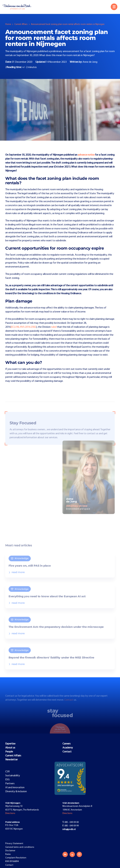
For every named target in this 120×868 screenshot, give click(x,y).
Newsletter (11, 760)
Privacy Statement (14, 844)
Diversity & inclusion (16, 792)
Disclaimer (10, 851)
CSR (7, 772)
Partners (10, 784)
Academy (68, 748)
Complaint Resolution (16, 858)
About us (10, 748)
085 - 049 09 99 (71, 826)
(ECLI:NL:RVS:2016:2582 (23, 327)
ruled (54, 327)
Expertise (10, 744)
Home (8, 24)
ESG (7, 780)
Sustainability (13, 776)
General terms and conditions (20, 847)
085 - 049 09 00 (71, 822)
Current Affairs (21, 24)
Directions (10, 813)
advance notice (86, 155)
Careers (67, 744)
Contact (69, 703)
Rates (8, 854)
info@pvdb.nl (69, 829)
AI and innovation (15, 788)
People (9, 752)
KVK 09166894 (12, 861)
